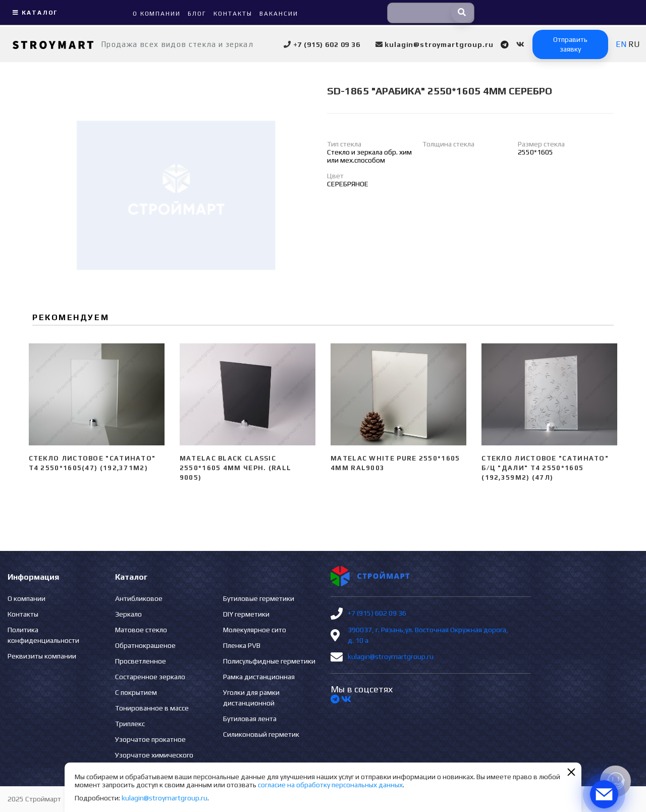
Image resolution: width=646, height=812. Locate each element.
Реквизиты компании (42, 656)
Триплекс (130, 724)
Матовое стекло (141, 630)
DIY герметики (246, 614)
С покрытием (136, 692)
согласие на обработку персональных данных (330, 785)
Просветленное (141, 661)
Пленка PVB (242, 645)
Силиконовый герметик (261, 734)
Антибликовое (139, 598)
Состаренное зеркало (150, 677)
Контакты (23, 614)
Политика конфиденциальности (43, 635)
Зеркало (128, 614)
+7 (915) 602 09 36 (377, 613)
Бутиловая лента (250, 719)
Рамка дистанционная (259, 677)
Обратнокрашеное (145, 645)
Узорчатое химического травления (154, 760)
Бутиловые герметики (259, 598)
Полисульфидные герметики (269, 661)
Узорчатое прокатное (150, 739)
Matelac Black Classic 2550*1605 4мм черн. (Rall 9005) (236, 468)
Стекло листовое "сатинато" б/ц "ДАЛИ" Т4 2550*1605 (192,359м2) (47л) (545, 468)
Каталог (34, 13)
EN (621, 44)
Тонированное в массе (152, 708)
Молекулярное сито (255, 630)
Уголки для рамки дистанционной (251, 698)
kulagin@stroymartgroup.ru (391, 656)
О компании (26, 598)
